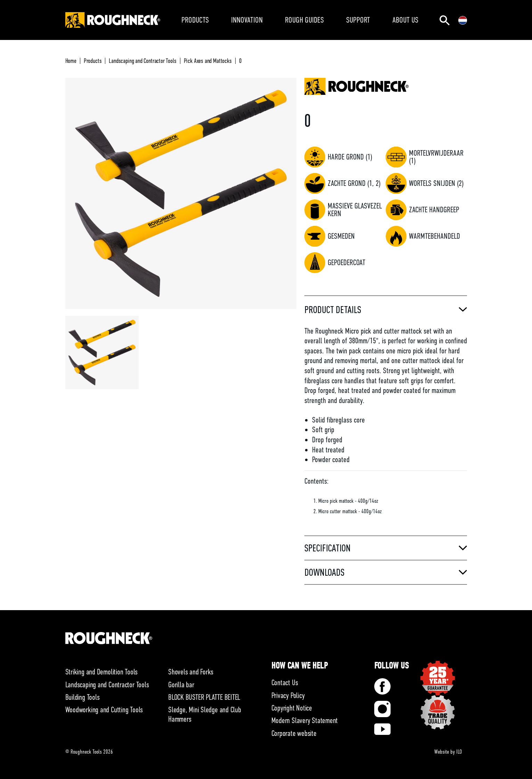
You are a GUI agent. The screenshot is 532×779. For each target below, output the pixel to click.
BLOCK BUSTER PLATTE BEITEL (204, 697)
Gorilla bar (181, 685)
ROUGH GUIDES (304, 20)
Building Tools (83, 697)
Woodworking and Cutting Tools (104, 710)
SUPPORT (358, 20)
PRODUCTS (195, 20)
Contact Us (285, 683)
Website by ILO (448, 752)
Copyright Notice (292, 708)
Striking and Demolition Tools (102, 672)
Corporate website (294, 733)
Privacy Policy (288, 695)
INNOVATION (247, 20)
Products (93, 61)
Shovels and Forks (191, 672)
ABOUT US (405, 20)
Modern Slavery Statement (305, 720)
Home (71, 61)
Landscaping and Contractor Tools (142, 61)
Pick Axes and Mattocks (208, 61)
